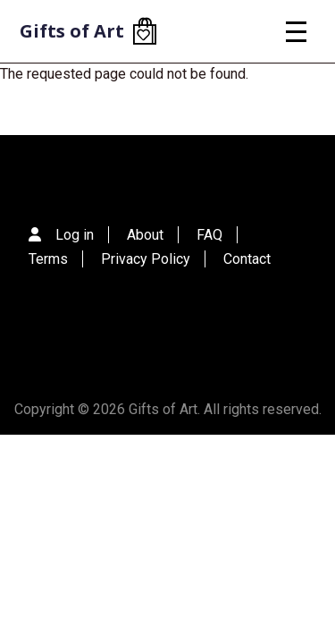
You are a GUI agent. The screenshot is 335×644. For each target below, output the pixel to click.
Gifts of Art (72, 31)
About (145, 235)
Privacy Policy (146, 259)
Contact (247, 259)
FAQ (209, 235)
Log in (75, 235)
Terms (48, 259)
